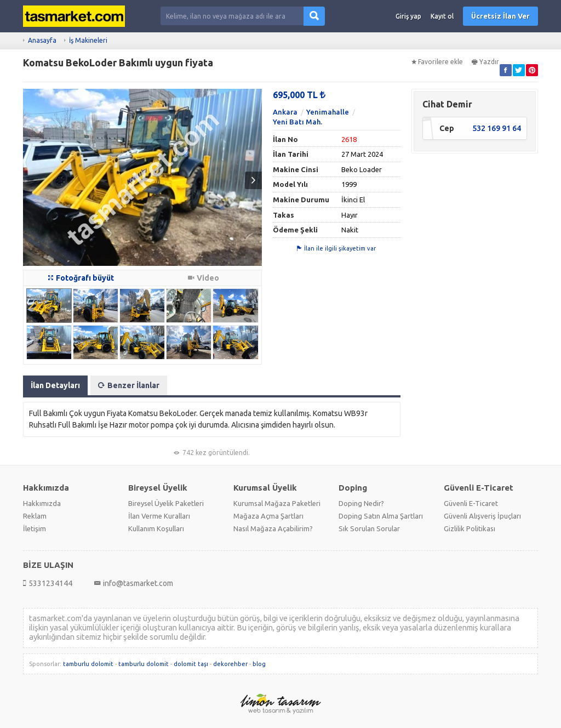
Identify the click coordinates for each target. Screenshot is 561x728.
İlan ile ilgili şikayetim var (336, 248)
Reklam (35, 516)
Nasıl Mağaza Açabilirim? (273, 528)
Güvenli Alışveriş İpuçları (482, 516)
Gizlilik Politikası (470, 528)
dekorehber (230, 664)
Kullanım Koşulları (156, 528)
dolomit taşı (191, 664)
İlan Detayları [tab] (55, 385)
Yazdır (485, 62)
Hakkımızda (42, 503)
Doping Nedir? (361, 503)
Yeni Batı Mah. (297, 122)
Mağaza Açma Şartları (268, 516)
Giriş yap (408, 16)
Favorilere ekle (437, 62)
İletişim (35, 528)
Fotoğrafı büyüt (81, 278)
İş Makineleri (88, 40)
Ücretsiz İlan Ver (500, 16)
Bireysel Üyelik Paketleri (166, 503)
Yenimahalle (328, 112)
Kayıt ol (442, 16)
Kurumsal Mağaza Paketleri (277, 503)
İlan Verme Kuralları (159, 516)
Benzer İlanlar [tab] (129, 385)
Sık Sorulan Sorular (369, 528)
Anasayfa (42, 40)
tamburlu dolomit (88, 664)
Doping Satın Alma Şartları (381, 516)
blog (259, 664)
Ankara (285, 112)
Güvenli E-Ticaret (471, 503)
